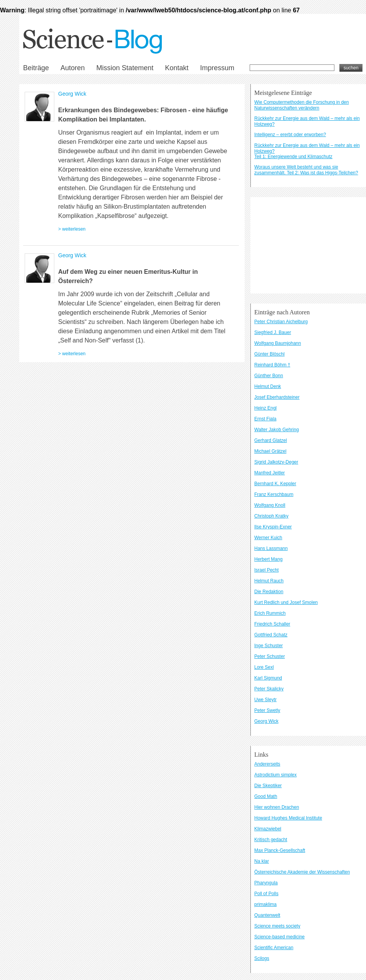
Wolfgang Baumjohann (278, 343)
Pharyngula (266, 883)
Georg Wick (72, 94)
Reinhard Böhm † (272, 365)
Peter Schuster (269, 656)
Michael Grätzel (270, 451)
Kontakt (177, 68)
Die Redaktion (269, 592)
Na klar (262, 861)
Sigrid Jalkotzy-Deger (276, 462)
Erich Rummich (270, 613)
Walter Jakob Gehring (277, 430)
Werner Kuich (268, 538)
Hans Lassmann (271, 548)
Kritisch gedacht (271, 840)
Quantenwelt (267, 915)
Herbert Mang (268, 559)
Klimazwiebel (268, 829)
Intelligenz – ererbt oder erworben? (290, 135)
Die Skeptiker (268, 786)
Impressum (217, 68)
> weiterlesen (72, 229)
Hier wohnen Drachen (277, 807)
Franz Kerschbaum (274, 494)
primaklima (265, 904)
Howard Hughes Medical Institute (288, 818)
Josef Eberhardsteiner (277, 397)
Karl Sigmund (268, 678)
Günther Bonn (269, 376)
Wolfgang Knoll (270, 505)
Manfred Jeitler (269, 473)
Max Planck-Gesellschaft (280, 850)
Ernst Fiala (265, 419)
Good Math (266, 796)
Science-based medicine (280, 937)
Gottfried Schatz (271, 635)
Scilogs (262, 958)
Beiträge (36, 68)
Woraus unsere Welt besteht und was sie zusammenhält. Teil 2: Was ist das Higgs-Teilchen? (306, 170)
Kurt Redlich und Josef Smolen (286, 602)
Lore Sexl (264, 667)
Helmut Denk (268, 386)
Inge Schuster (269, 646)
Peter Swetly (267, 710)
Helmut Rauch (269, 581)
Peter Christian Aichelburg (281, 322)
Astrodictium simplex (275, 775)
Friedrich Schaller (272, 624)
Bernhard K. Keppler (275, 484)
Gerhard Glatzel (271, 440)
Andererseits (267, 764)
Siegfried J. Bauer (273, 332)
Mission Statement (125, 68)
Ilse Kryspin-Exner (273, 527)
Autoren (73, 68)
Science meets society (277, 926)
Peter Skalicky (269, 689)
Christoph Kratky (271, 516)
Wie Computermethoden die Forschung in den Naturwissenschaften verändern (301, 105)
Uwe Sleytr (265, 700)
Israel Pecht (266, 570)
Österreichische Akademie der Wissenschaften (302, 872)
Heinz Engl (265, 408)
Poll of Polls (266, 894)
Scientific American (274, 948)
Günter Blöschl (269, 354)
